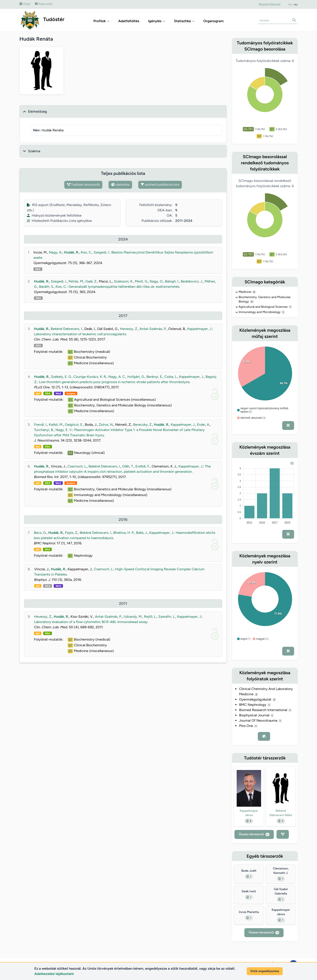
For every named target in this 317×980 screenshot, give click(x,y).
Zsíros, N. (106, 425)
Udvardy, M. (133, 617)
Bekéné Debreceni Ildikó (281, 813)
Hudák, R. (71, 252)
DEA (38, 269)
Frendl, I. (41, 425)
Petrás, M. (76, 281)
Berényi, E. (155, 377)
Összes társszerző (254, 834)
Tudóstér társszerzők (83, 185)
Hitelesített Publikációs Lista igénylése (59, 221)
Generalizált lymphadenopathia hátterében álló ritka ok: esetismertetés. (124, 287)
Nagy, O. (157, 281)
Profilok (101, 21)
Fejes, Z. (72, 533)
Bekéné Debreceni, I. (67, 329)
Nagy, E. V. (64, 430)
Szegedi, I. (102, 252)
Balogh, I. (172, 281)
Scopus (71, 393)
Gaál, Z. (91, 281)
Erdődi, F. (143, 466)
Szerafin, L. (167, 617)
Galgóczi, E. (74, 425)
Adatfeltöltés (129, 21)
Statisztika (184, 21)
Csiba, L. (171, 377)
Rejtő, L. (150, 617)
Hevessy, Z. (129, 329)
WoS (59, 393)
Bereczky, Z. (143, 425)
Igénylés (157, 21)
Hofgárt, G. (136, 377)
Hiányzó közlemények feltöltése (54, 215)
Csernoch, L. (77, 466)
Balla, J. (142, 533)
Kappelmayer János (249, 813)
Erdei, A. (203, 425)
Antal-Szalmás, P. (153, 329)
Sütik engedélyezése (265, 971)
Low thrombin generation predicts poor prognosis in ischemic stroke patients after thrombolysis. (115, 382)
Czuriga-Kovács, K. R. (90, 377)
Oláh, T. (128, 466)
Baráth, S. (46, 287)
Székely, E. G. (62, 377)
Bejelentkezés (270, 4)
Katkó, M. (56, 425)
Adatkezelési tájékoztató (54, 974)
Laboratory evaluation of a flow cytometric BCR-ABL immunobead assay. (91, 622)
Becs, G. (40, 533)
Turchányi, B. (44, 430)
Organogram (214, 21)
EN (290, 5)
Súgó (25, 4)
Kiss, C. (86, 252)
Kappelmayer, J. (200, 329)
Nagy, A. (55, 252)
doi (38, 393)
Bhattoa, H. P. (124, 533)
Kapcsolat (43, 4)
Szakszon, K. (123, 281)
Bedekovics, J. (192, 281)
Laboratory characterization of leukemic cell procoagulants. (80, 334)
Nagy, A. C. (117, 377)
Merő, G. (141, 281)
